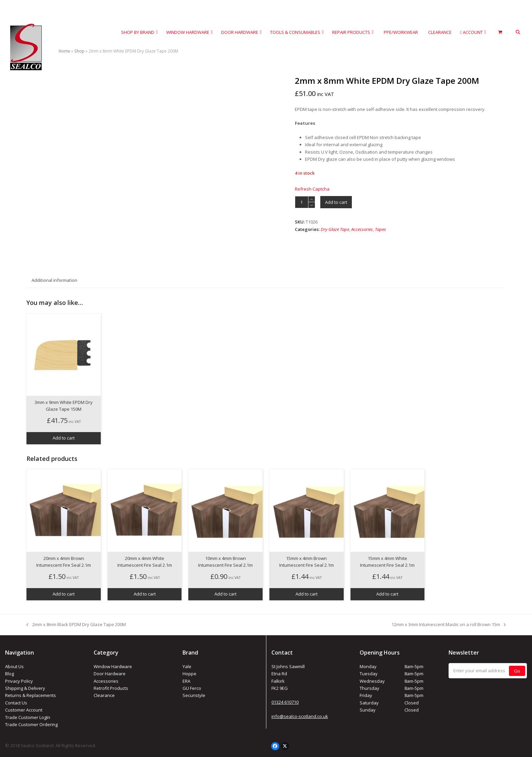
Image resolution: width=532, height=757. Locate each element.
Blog (9, 674)
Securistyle (194, 695)
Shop (79, 51)
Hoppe (189, 674)
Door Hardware (110, 674)
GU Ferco (192, 688)
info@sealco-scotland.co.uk (300, 716)
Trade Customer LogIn (28, 717)
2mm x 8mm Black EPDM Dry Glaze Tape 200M (76, 625)
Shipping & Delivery (25, 688)
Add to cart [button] (64, 438)
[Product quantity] (302, 202)
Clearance (104, 695)
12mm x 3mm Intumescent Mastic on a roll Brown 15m (449, 625)
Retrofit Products (111, 688)
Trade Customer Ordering (31, 724)
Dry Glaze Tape (335, 229)
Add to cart (336, 202)
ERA (186, 681)
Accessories (362, 229)
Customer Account (24, 710)
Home (64, 51)
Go (517, 671)
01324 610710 (285, 702)
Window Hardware (113, 666)
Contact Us (16, 703)
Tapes (381, 229)
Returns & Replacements (31, 695)
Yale (187, 666)
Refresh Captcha (312, 189)
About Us (14, 666)
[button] (518, 32)
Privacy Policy (19, 681)
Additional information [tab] (54, 280)
